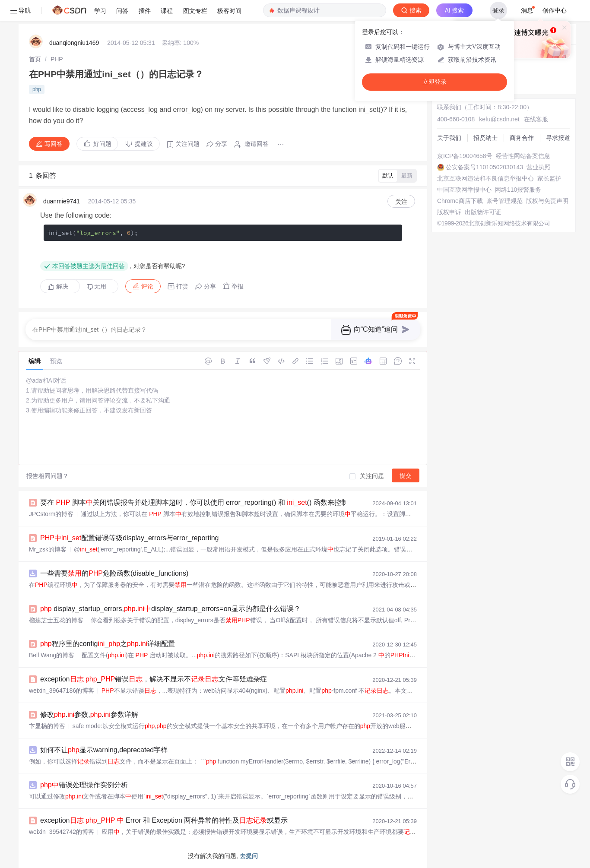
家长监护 (549, 178)
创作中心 (555, 10)
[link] (35, 59)
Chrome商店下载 (460, 201)
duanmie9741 (62, 201)
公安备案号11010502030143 (484, 167)
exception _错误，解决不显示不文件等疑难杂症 (154, 679)
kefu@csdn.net (499, 119)
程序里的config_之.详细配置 (108, 644)
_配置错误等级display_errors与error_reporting (129, 538)
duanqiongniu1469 (74, 43)
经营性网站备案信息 (523, 156)
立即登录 (435, 82)
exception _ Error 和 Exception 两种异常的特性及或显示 (164, 820)
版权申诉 (449, 212)
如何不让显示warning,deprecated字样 (104, 750)
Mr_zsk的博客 (48, 549)
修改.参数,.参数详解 (89, 714)
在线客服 (536, 119)
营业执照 (539, 167)
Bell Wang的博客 (52, 655)
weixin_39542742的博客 (62, 832)
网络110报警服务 (518, 190)
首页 (35, 59)
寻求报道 (558, 138)
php (37, 89)
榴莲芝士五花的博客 (56, 620)
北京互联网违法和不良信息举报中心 (485, 178)
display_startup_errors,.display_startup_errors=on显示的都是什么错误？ (170, 609)
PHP (57, 59)
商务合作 (522, 138)
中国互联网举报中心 (464, 190)
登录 (498, 10)
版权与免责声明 (547, 201)
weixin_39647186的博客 (62, 691)
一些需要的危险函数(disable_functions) (114, 573)
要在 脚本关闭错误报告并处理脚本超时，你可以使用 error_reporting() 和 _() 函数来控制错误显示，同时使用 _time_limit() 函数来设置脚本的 (278, 502)
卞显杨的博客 (47, 726)
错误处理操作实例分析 (84, 785)
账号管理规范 (504, 201)
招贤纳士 (485, 138)
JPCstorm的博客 (51, 514)
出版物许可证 (483, 212)
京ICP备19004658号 (465, 156)
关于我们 (449, 138)
